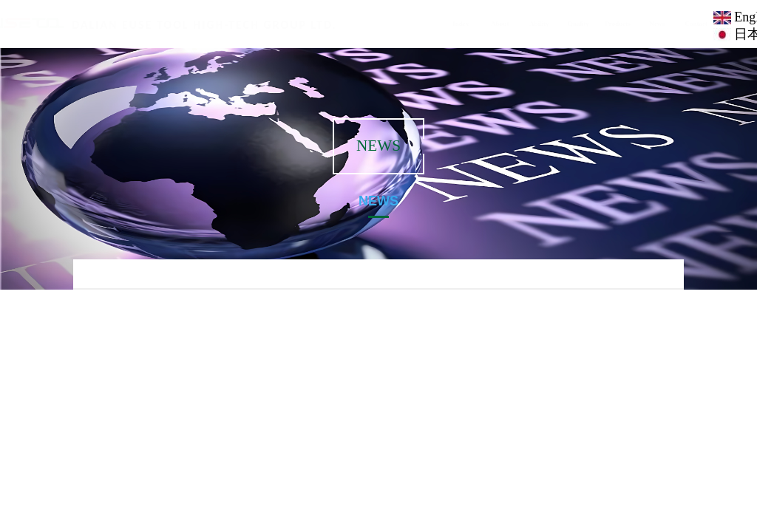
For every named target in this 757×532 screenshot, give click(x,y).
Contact (684, 24)
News (645, 24)
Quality (567, 24)
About (489, 24)
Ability (527, 24)
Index (449, 24)
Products (606, 24)
